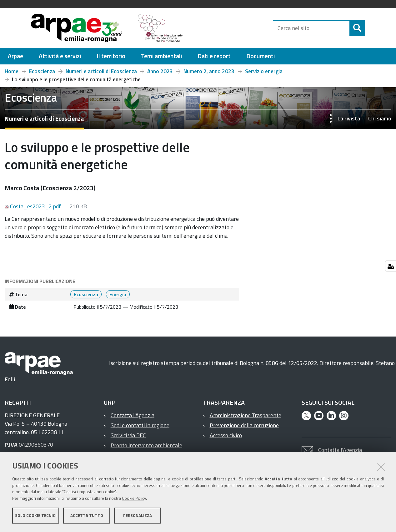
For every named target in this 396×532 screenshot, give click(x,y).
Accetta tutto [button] (87, 516)
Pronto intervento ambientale (146, 445)
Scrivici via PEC (128, 435)
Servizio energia (264, 71)
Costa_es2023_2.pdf (33, 206)
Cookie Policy (134, 499)
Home (12, 71)
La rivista (349, 118)
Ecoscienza (42, 71)
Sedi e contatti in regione (140, 425)
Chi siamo (380, 118)
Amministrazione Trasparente (246, 415)
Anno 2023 (160, 71)
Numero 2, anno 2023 (209, 71)
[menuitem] (15, 56)
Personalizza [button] (138, 516)
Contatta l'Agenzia (133, 415)
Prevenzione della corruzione (244, 425)
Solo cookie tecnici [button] (36, 516)
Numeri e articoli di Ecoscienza (101, 71)
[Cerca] (370, 28)
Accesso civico (226, 435)
